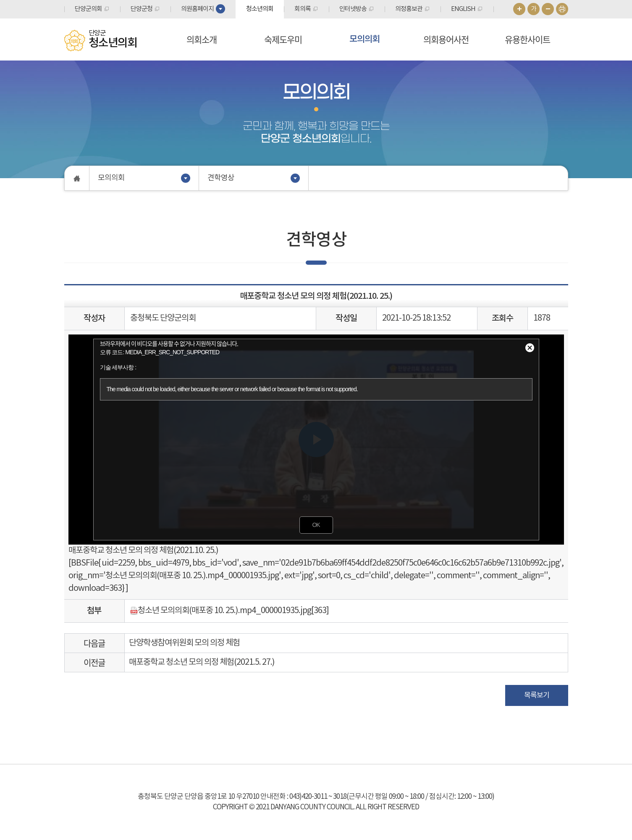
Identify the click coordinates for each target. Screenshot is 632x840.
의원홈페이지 (197, 9)
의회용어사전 (446, 39)
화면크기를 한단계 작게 (548, 9)
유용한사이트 (527, 39)
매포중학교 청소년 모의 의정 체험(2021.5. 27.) (202, 662)
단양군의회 (88, 9)
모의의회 (365, 39)
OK (316, 525)
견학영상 (221, 178)
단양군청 (142, 9)
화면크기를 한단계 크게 (519, 9)
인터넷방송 (353, 9)
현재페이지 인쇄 (562, 9)
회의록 (303, 9)
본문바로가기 (0, 0)
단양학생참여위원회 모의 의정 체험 (184, 643)
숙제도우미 (283, 39)
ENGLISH (463, 9)
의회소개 (202, 39)
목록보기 (537, 695)
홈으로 (77, 178)
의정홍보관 (409, 9)
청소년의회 (260, 9)
